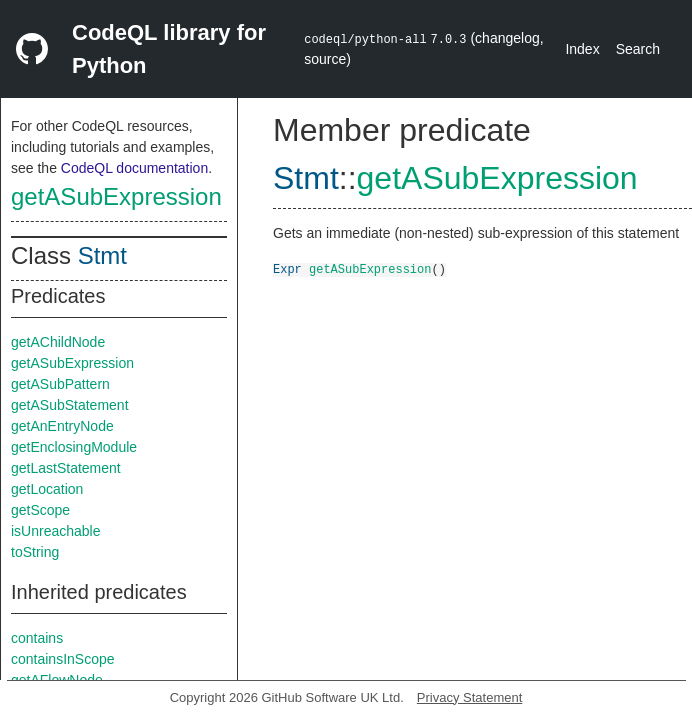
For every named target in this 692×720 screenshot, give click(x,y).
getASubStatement (70, 405)
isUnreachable (56, 531)
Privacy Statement (470, 697)
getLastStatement (66, 468)
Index (582, 49)
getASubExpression (116, 196)
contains (37, 638)
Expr (287, 268)
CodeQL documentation (134, 168)
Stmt (102, 255)
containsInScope (63, 659)
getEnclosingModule (74, 447)
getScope (40, 510)
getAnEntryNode (62, 426)
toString (35, 552)
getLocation (47, 489)
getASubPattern (60, 384)
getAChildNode (58, 342)
